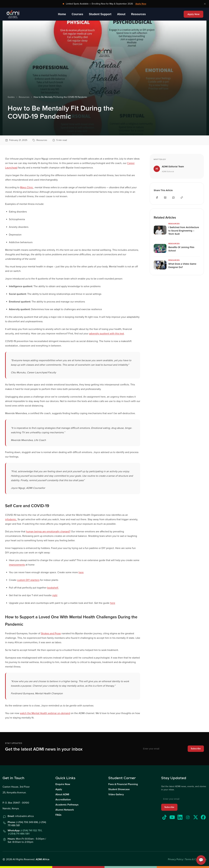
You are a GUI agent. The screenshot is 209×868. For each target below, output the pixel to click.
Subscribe (196, 749)
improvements (17, 565)
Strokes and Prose (51, 633)
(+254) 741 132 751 (31, 831)
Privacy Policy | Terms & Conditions (187, 859)
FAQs (58, 815)
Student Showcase (119, 789)
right (55, 595)
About (121, 14)
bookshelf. (53, 588)
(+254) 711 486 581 (19, 834)
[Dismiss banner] (205, 4)
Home (62, 14)
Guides (11, 97)
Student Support (100, 14)
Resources (138, 14)
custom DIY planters (28, 580)
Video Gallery (116, 794)
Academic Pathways (67, 805)
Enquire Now (63, 784)
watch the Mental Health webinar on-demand (45, 713)
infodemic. (11, 519)
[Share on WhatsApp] (173, 197)
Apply (59, 789)
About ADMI (62, 794)
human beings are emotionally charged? (48, 532)
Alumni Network (65, 810)
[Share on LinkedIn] (165, 197)
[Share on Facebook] (157, 197)
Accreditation (63, 800)
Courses (77, 14)
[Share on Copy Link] (182, 197)
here (81, 572)
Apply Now (141, 4)
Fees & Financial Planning (123, 784)
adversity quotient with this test (106, 334)
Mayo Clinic (27, 187)
